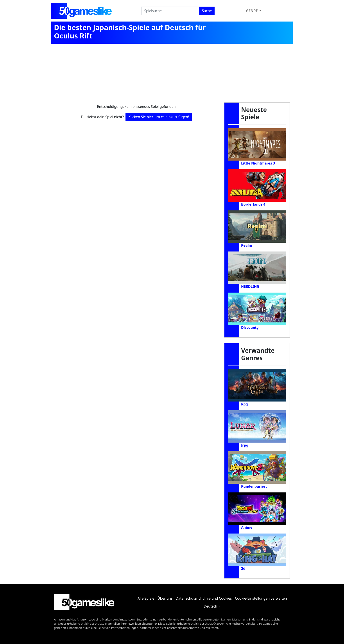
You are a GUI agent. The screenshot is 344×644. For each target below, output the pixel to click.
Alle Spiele (146, 598)
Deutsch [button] (211, 606)
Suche (207, 11)
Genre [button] (252, 11)
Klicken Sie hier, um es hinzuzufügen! (159, 117)
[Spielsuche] (170, 11)
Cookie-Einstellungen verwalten (261, 598)
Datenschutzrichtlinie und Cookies (204, 598)
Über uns (165, 598)
